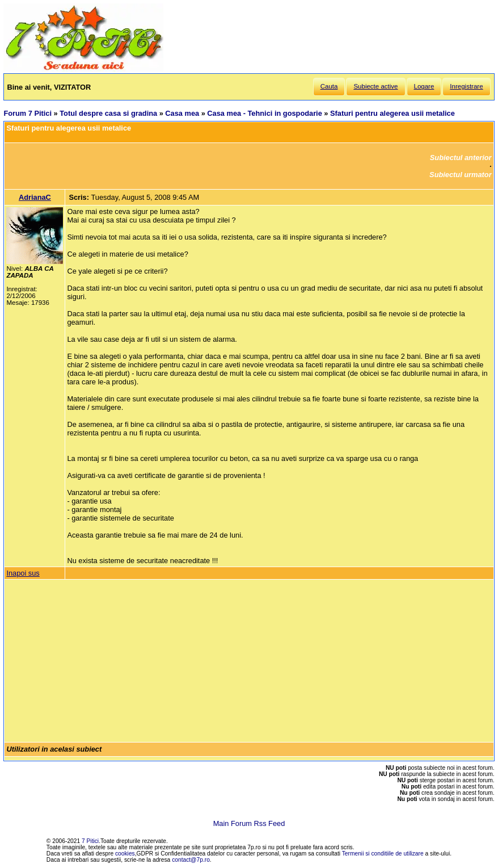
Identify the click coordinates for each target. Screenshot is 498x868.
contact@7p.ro (191, 860)
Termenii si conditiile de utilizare (383, 854)
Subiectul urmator (461, 175)
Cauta (329, 86)
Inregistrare (466, 86)
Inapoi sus (23, 573)
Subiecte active (375, 86)
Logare (424, 86)
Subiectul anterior (461, 158)
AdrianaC (35, 197)
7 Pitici (90, 841)
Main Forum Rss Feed (249, 823)
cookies (125, 854)
